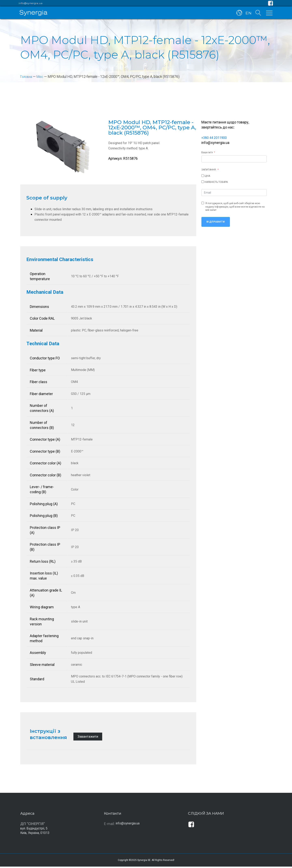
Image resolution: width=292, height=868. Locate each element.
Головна (27, 77)
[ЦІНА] (203, 176)
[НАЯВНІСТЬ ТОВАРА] (203, 182)
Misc (42, 77)
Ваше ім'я (207, 152)
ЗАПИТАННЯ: (209, 170)
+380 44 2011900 (215, 138)
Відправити (216, 222)
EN (248, 14)
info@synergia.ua (31, 3)
